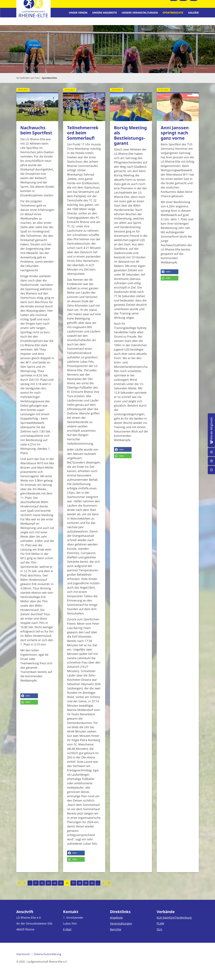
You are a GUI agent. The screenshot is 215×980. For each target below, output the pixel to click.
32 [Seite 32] (42, 886)
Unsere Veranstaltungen (140, 14)
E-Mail (67, 932)
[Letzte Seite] (109, 886)
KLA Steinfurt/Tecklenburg (174, 920)
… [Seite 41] (98, 886)
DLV (160, 932)
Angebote (116, 920)
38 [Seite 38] (80, 886)
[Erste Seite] (19, 886)
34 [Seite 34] (55, 886)
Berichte (116, 932)
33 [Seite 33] (48, 886)
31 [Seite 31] (36, 886)
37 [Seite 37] (73, 886)
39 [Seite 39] (86, 886)
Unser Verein (78, 14)
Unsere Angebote (105, 14)
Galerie (193, 14)
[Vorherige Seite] (25, 886)
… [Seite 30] (30, 886)
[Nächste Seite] (103, 886)
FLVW (160, 926)
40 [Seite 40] (92, 886)
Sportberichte (173, 14)
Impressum (23, 957)
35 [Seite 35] (61, 886)
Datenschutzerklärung (48, 957)
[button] (29, 699)
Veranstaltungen (121, 926)
